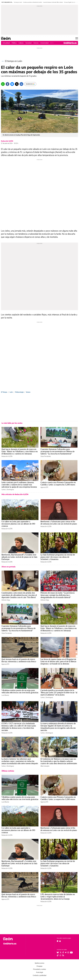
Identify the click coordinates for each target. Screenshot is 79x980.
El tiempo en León (14, 61)
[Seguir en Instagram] (68, 952)
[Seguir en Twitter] (61, 952)
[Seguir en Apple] (60, 941)
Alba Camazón (45, 766)
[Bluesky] (12, 84)
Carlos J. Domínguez (8, 489)
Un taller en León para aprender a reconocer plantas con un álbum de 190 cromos (18, 524)
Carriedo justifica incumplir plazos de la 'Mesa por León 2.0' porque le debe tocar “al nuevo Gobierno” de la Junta (59, 693)
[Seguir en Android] (58, 941)
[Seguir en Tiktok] (58, 955)
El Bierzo (53, 43)
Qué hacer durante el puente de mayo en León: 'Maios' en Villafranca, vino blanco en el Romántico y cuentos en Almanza (20, 452)
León (11, 392)
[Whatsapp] (3, 84)
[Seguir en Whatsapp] (60, 955)
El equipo (39, 966)
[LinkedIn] (21, 84)
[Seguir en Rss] (63, 955)
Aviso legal (39, 972)
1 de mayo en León (18, 2)
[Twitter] (17, 84)
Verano (28, 392)
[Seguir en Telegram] (66, 952)
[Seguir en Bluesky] (58, 952)
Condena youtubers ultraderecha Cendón (33, 2)
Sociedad (28, 43)
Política (14, 43)
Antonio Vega (6, 600)
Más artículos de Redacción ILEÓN (15, 494)
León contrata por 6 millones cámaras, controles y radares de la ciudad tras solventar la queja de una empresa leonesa (19, 485)
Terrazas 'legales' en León (70, 2)
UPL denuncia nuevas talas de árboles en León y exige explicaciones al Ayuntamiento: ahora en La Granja (58, 897)
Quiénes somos (39, 963)
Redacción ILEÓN (7, 141)
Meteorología (19, 392)
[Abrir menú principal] (77, 38)
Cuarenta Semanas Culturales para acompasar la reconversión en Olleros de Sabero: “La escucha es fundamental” (58, 452)
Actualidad (6, 43)
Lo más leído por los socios (12, 423)
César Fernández (46, 456)
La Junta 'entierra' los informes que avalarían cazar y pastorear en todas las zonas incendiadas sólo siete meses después (20, 761)
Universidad (44, 43)
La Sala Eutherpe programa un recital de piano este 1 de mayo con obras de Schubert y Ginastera (58, 557)
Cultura (21, 43)
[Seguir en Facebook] (63, 952)
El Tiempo (4, 392)
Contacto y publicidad (40, 975)
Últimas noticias (8, 771)
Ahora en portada (8, 567)
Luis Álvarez (5, 695)
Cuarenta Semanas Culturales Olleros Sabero (53, 2)
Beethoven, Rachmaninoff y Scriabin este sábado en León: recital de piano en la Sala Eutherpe (19, 557)
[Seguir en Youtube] (71, 952)
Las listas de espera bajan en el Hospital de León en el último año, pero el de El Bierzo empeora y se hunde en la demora (58, 662)
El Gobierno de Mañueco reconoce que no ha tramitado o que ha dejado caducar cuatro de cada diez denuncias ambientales (59, 761)
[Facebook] (8, 84)
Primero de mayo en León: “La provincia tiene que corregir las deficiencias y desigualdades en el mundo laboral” (58, 595)
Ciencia (36, 43)
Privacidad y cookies (39, 969)
